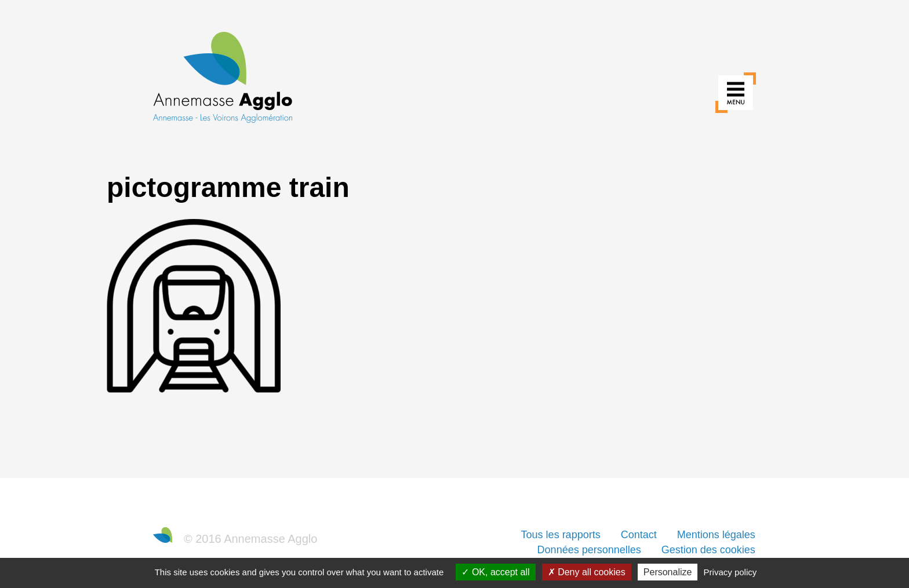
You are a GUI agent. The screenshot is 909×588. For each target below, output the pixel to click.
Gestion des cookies (708, 550)
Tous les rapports (561, 535)
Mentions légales (716, 535)
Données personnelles (589, 550)
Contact (639, 535)
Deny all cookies (587, 572)
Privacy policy (730, 572)
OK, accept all (495, 572)
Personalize (668, 572)
